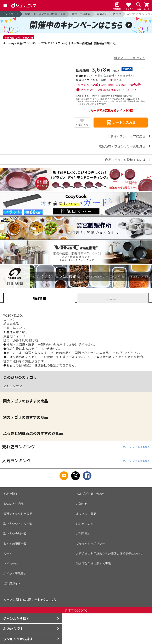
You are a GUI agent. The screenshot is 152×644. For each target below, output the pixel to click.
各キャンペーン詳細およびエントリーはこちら (109, 90)
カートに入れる (121, 123)
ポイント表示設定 (15, 573)
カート (8, 554)
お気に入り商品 (13, 504)
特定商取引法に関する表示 (94, 563)
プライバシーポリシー (91, 544)
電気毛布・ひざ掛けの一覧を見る (122, 146)
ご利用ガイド (12, 583)
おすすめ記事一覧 (15, 544)
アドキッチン (13, 386)
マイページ (11, 563)
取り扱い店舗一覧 (15, 534)
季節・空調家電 (81, 14)
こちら (52, 600)
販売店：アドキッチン (130, 58)
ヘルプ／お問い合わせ (91, 494)
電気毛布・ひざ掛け (109, 14)
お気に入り (82, 125)
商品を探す (11, 494)
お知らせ (82, 504)
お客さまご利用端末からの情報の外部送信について (109, 554)
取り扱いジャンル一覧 (18, 524)
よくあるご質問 (86, 514)
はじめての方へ (86, 524)
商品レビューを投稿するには (125, 160)
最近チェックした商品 (18, 514)
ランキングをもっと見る (136, 446)
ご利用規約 (83, 534)
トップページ (10, 14)
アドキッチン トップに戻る (126, 136)
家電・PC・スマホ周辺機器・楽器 (45, 14)
